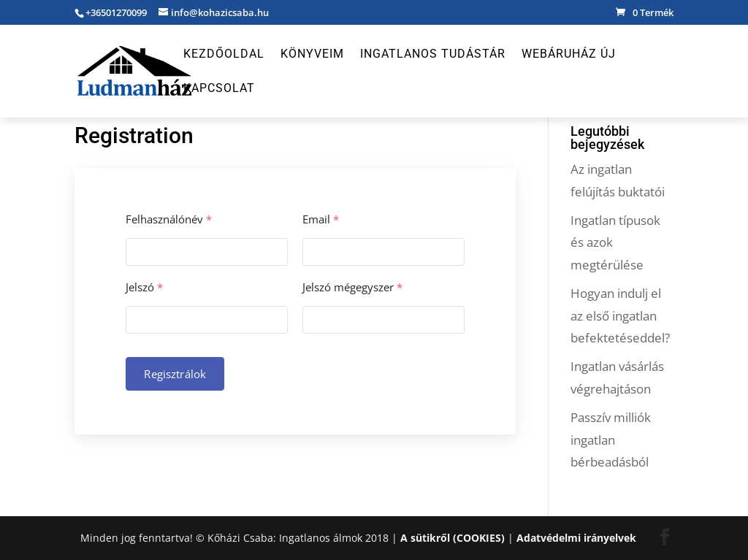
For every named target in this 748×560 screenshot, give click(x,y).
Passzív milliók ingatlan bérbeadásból (611, 440)
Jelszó (144, 287)
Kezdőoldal (224, 55)
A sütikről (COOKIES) (453, 538)
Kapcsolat (219, 89)
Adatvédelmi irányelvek (576, 538)
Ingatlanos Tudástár (433, 55)
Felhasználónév (169, 219)
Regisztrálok (175, 374)
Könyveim (312, 55)
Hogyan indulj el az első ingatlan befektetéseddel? (620, 315)
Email (321, 219)
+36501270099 (116, 12)
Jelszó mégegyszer (352, 287)
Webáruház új (569, 55)
